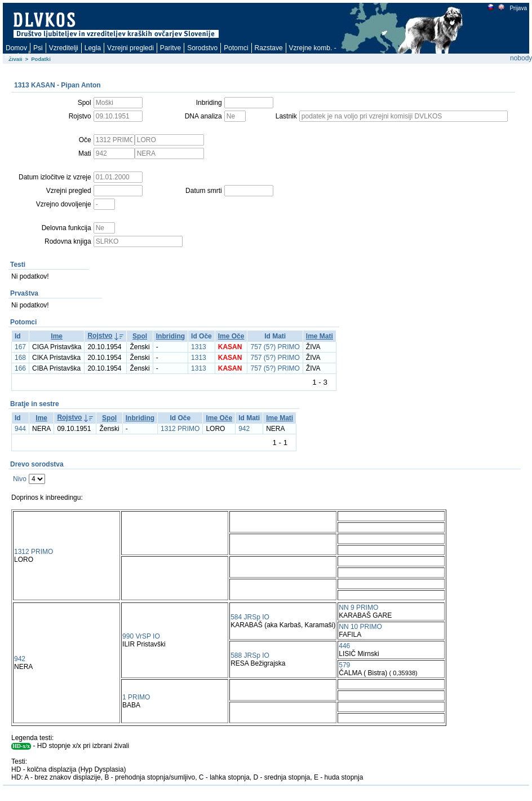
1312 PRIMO (180, 429)
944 (20, 429)
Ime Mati (320, 336)
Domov (16, 48)
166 (20, 368)
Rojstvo (100, 336)
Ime (57, 336)
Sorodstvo (202, 48)
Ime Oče (231, 336)
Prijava (518, 8)
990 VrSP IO (141, 636)
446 (344, 646)
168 (20, 358)
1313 (199, 347)
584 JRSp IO (250, 617)
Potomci (236, 48)
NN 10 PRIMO (360, 627)
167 (20, 347)
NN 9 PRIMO (358, 608)
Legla (93, 48)
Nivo (20, 479)
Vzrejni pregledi (130, 48)
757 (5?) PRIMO (275, 347)
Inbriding (170, 336)
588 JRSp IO (250, 655)
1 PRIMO (136, 697)
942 (244, 429)
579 (344, 665)
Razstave (269, 48)
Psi (38, 48)
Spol (140, 336)
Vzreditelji (64, 48)
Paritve (170, 48)
